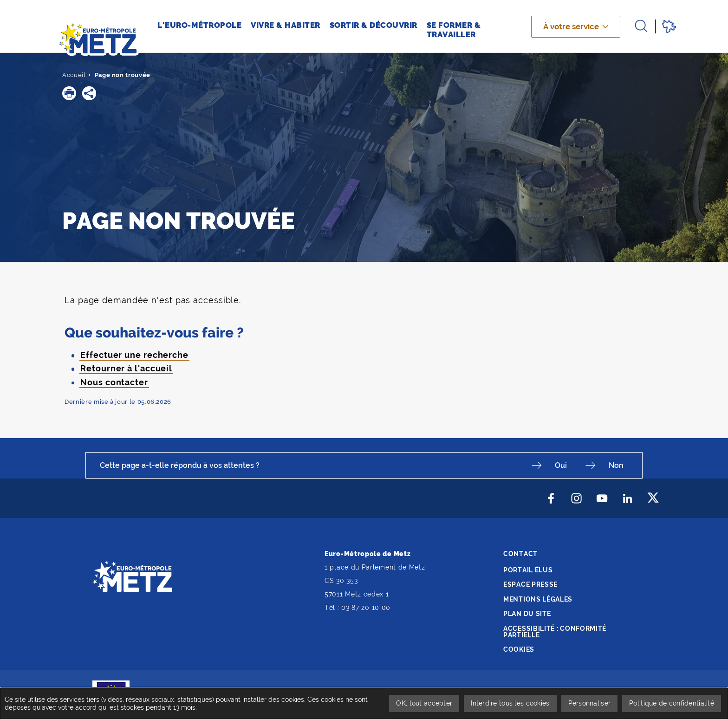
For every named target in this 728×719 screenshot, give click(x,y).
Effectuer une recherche (134, 355)
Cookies (519, 649)
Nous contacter (114, 382)
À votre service (571, 26)
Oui (561, 465)
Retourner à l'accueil (126, 368)
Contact (520, 554)
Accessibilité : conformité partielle (555, 632)
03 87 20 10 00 (366, 608)
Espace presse (530, 584)
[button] (69, 93)
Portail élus (528, 570)
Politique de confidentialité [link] (672, 703)
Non (616, 465)
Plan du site (527, 614)
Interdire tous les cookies (510, 703)
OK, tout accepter (424, 703)
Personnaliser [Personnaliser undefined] (590, 703)
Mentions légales (538, 599)
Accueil (74, 75)
